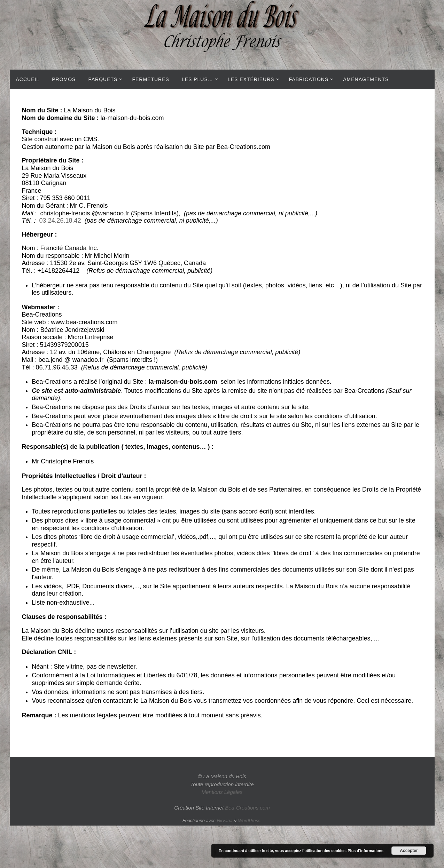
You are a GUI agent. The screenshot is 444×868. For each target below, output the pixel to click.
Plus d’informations (365, 851)
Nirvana (225, 821)
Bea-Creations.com (247, 808)
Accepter (409, 851)
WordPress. (250, 821)
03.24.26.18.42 (60, 221)
